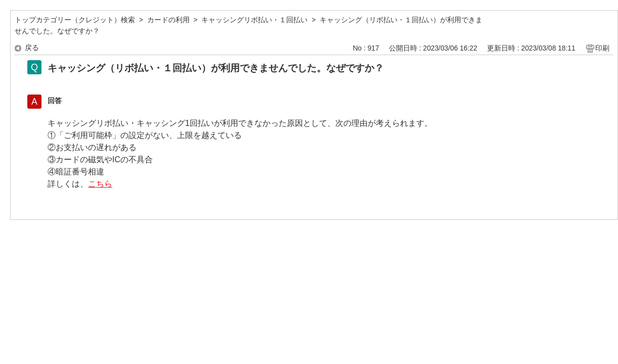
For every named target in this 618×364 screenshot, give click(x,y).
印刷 (602, 48)
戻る (32, 48)
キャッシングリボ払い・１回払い (254, 20)
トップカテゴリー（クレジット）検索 (75, 20)
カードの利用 (168, 20)
